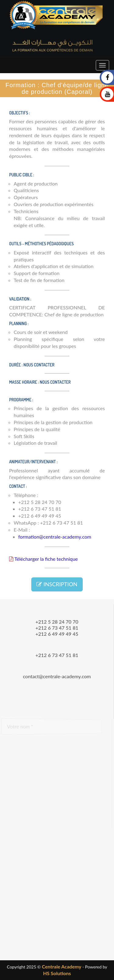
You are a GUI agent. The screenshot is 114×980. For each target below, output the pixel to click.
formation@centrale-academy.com (55, 537)
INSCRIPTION (57, 584)
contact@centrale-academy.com (57, 676)
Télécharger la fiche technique (43, 559)
